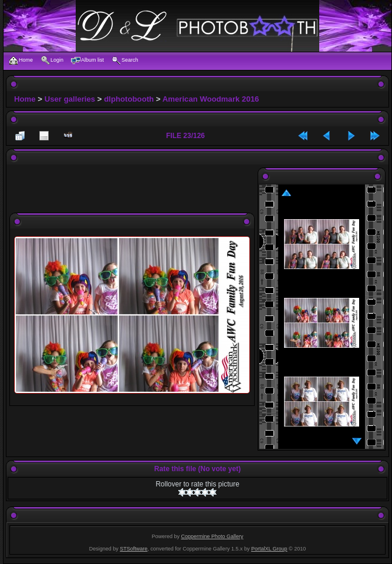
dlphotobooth (129, 99)
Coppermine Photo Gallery (212, 536)
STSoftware (134, 549)
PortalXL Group (269, 549)
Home (25, 99)
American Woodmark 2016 (211, 99)
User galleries (70, 99)
